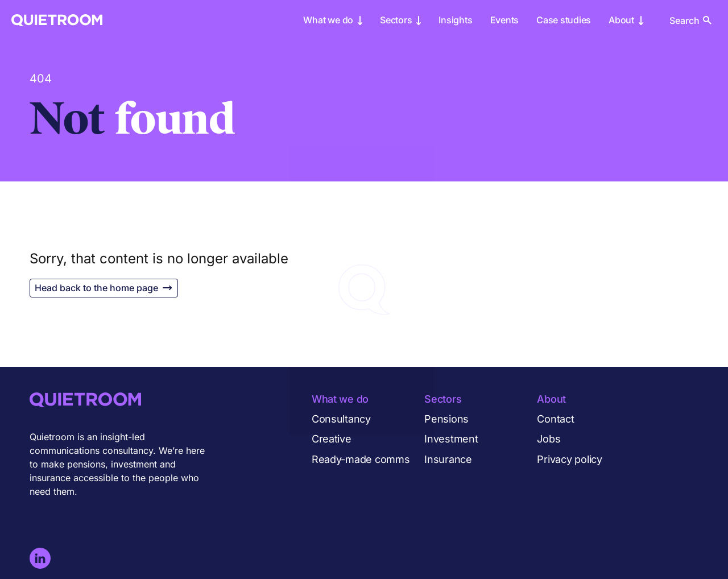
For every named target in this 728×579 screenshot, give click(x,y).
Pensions (446, 419)
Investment (451, 439)
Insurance (448, 459)
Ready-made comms (361, 459)
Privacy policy (569, 459)
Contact (555, 419)
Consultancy (341, 419)
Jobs (549, 439)
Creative (332, 439)
